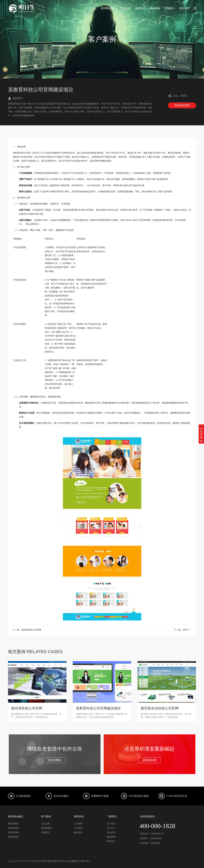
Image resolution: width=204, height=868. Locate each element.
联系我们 (170, 8)
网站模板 (155, 8)
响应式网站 (13, 832)
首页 (94, 8)
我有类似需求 (182, 105)
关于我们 (111, 824)
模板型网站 (13, 824)
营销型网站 (46, 828)
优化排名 (111, 832)
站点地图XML (73, 861)
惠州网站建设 (108, 8)
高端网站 (45, 832)
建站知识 (78, 832)
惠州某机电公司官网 (31, 630)
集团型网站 (13, 837)
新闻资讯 (140, 8)
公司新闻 (78, 824)
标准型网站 (13, 828)
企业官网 (45, 824)
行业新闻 (78, 828)
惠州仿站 (184, 8)
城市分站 (85, 861)
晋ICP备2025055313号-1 (54, 861)
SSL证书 (125, 8)
